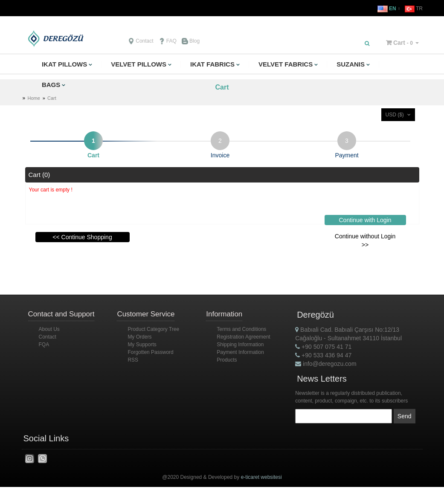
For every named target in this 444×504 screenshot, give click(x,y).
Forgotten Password (150, 352)
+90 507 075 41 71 (323, 347)
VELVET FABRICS (286, 64)
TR (414, 9)
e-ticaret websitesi (261, 477)
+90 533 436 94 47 (323, 355)
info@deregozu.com (326, 364)
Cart (399, 43)
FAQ (168, 41)
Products (227, 360)
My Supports (142, 345)
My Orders (139, 337)
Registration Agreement (243, 337)
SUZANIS (351, 64)
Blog (191, 41)
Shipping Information (240, 345)
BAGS (51, 85)
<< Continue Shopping (82, 237)
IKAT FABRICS (212, 64)
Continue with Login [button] (365, 220)
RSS (133, 360)
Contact (141, 41)
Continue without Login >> (365, 240)
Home (34, 98)
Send (405, 416)
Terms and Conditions (241, 329)
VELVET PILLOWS (139, 64)
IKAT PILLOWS (64, 64)
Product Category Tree (153, 329)
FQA (44, 345)
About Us (49, 329)
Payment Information (240, 352)
